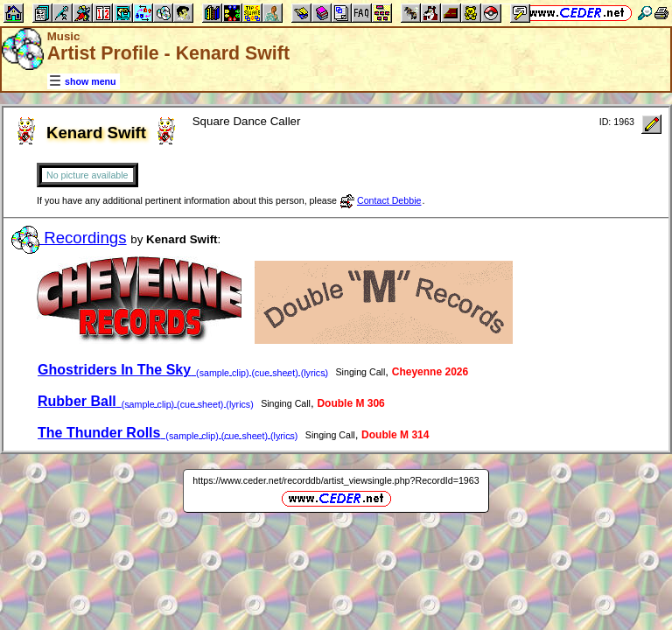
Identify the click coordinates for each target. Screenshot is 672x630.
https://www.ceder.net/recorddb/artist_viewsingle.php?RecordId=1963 (336, 480)
